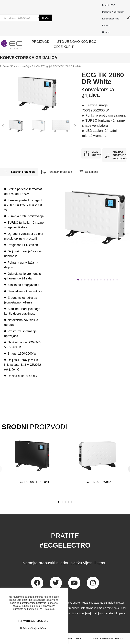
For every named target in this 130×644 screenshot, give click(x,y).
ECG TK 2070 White (97, 482)
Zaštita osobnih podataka (69, 638)
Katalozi (106, 25)
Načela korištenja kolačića (33, 628)
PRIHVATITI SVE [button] (26, 621)
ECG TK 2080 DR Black (33, 482)
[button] (3, 126)
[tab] (19, 172)
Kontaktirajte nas (111, 19)
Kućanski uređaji (20, 66)
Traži (46, 18)
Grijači (35, 66)
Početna (5, 66)
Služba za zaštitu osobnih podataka (107, 638)
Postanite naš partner (113, 12)
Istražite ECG (109, 5)
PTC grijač (47, 66)
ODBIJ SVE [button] (42, 621)
